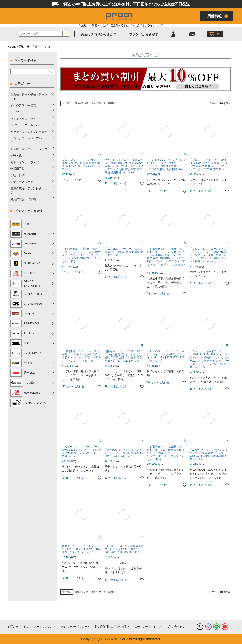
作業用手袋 (17, 169)
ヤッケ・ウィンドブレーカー (29, 132)
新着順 (111, 103)
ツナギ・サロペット (23, 119)
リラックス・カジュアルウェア (29, 140)
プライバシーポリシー (74, 627)
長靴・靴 (24, 47)
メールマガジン (43, 627)
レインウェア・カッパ (25, 125)
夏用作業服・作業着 (23, 199)
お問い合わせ (174, 627)
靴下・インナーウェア (25, 162)
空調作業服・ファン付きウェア (29, 190)
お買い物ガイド (17, 627)
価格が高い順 (98, 103)
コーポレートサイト (147, 627)
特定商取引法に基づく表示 (111, 627)
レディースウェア (22, 182)
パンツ (15, 112)
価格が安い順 (81, 103)
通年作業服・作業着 (23, 105)
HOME (12, 47)
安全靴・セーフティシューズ (29, 149)
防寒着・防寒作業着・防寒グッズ (29, 97)
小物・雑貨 (17, 175)
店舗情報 (215, 16)
